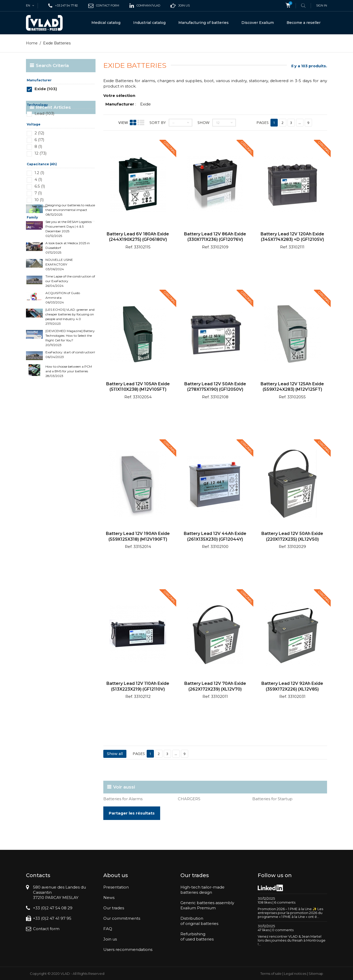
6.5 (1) (40, 186)
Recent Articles (53, 241)
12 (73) (41, 153)
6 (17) (39, 140)
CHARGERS (189, 799)
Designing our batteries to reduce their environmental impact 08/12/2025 (70, 258)
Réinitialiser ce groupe (80, 97)
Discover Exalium (258, 23)
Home (32, 43)
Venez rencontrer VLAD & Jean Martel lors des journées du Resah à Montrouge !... (292, 940)
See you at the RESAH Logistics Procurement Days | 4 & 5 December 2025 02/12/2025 (69, 277)
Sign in (322, 5)
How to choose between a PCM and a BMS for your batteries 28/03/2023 (69, 419)
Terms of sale (271, 974)
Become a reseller (304, 23)
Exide (145, 104)
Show (203, 122)
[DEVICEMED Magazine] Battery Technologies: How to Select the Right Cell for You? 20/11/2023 (70, 386)
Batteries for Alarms (123, 799)
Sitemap (316, 974)
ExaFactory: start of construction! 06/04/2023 (70, 402)
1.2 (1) (39, 173)
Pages (263, 122)
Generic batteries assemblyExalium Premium (207, 905)
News (109, 898)
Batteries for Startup (272, 799)
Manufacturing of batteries (203, 23)
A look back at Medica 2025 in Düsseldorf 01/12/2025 (68, 296)
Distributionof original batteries (199, 921)
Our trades (114, 908)
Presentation (116, 887)
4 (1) (38, 179)
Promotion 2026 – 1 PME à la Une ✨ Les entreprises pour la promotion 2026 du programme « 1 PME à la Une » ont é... (290, 913)
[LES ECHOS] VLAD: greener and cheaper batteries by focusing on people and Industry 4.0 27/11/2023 (70, 364)
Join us (110, 939)
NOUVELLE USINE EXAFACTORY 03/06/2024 (59, 312)
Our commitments (122, 918)
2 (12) (39, 133)
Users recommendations (128, 949)
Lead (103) (45, 113)
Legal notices (295, 974)
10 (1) (39, 200)
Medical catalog (106, 23)
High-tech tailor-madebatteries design (202, 890)
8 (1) (38, 146)
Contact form (46, 929)
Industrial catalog (149, 23)
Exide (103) (46, 89)
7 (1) (38, 193)
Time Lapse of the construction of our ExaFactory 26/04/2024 (70, 329)
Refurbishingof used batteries (197, 936)
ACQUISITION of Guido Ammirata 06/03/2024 (63, 345)
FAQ (108, 929)
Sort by (158, 122)
